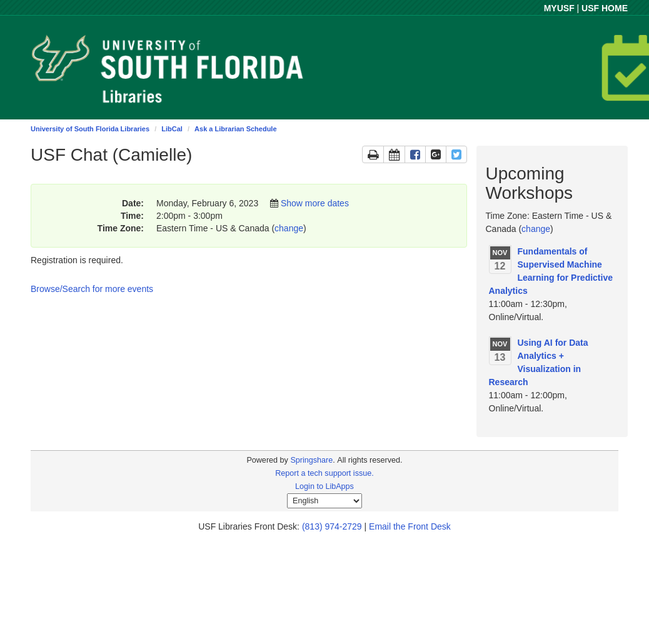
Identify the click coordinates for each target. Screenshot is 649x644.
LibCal (172, 129)
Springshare (311, 460)
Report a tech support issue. (324, 473)
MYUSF (559, 8)
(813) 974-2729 (332, 526)
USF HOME (605, 8)
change (289, 228)
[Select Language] (324, 501)
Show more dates (315, 203)
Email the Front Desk (410, 526)
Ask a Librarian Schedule (235, 129)
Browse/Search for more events (92, 289)
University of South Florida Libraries (90, 129)
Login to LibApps (324, 486)
